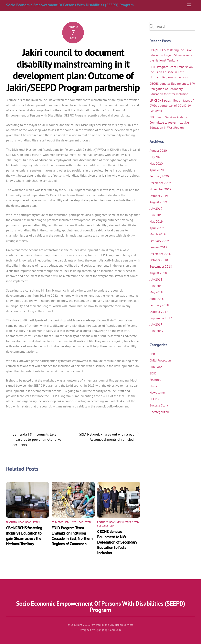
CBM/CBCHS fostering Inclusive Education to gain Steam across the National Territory (24, 536)
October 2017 (159, 312)
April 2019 (157, 228)
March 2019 (158, 234)
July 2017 (156, 324)
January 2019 (158, 247)
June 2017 (157, 331)
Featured (12, 522)
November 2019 (160, 189)
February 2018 (159, 305)
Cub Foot (156, 367)
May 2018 (156, 292)
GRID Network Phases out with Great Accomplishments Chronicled (106, 437)
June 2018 (157, 286)
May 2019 (156, 221)
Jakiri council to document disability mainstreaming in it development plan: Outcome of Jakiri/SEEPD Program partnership (73, 70)
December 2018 (160, 254)
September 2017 (161, 318)
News (21, 522)
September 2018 (161, 266)
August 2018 (158, 273)
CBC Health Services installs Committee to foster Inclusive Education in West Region (169, 122)
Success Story (106, 526)
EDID (54, 522)
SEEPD (135, 522)
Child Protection (160, 360)
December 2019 (160, 183)
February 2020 (159, 176)
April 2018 (157, 299)
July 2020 (156, 157)
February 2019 (159, 241)
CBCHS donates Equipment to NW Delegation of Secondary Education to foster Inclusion (117, 542)
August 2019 (158, 202)
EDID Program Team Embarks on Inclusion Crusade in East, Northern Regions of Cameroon (72, 536)
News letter (33, 522)
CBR (152, 354)
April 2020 (157, 170)
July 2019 (156, 208)
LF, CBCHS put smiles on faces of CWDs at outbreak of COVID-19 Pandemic (172, 106)
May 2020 (156, 163)
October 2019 (159, 196)
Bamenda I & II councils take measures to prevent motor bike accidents (37, 439)
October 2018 (159, 260)
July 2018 (156, 279)
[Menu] (189, 5)
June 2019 (157, 215)
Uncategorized (159, 412)
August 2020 (158, 150)
